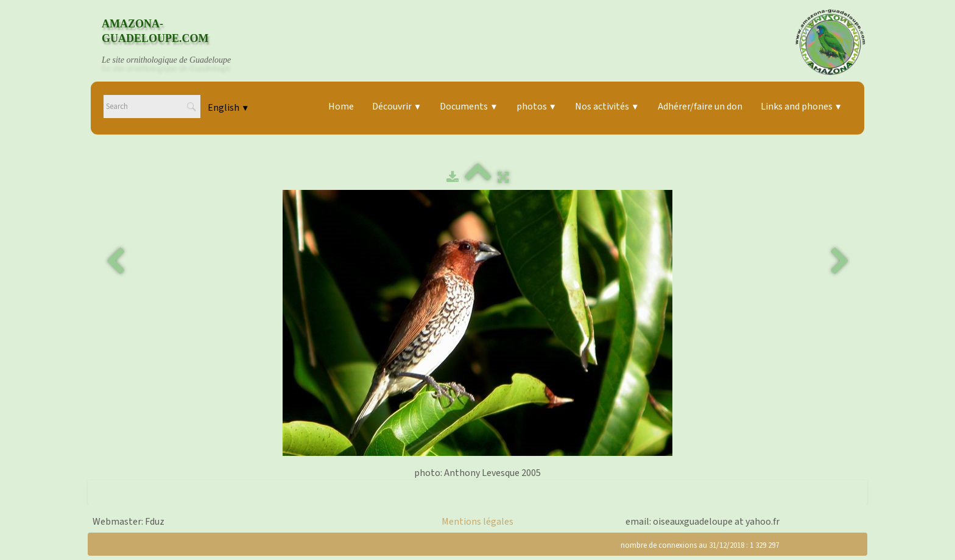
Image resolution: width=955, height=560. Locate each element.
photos (537, 107)
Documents (469, 107)
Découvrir (397, 107)
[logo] (178, 42)
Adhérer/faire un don (700, 107)
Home (341, 107)
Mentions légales (477, 522)
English (228, 108)
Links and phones (802, 107)
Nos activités (607, 107)
